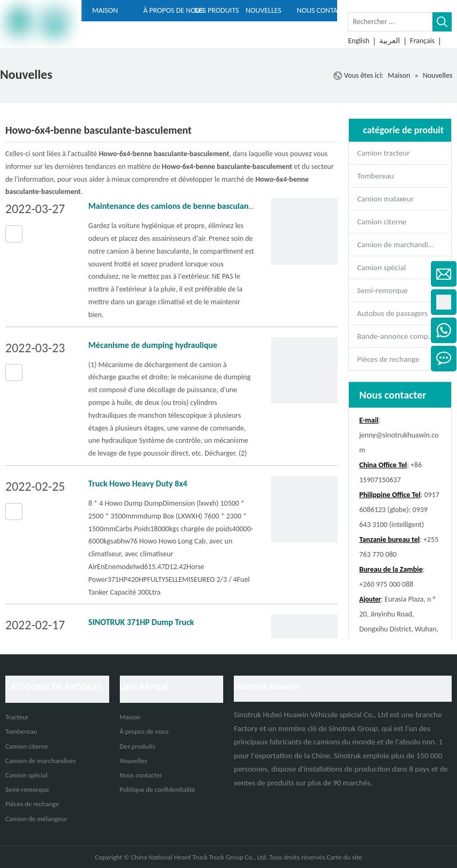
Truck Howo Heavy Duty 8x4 (138, 484)
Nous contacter (141, 775)
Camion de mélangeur (36, 819)
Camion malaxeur (386, 199)
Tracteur (17, 717)
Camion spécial (382, 267)
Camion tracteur (384, 153)
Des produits (138, 746)
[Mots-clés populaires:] (442, 22)
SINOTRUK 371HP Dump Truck (141, 622)
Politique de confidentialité (158, 789)
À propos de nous (144, 731)
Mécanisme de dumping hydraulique (153, 345)
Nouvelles (134, 761)
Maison (130, 717)
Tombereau (376, 176)
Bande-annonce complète (399, 336)
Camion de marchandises (398, 245)
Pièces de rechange (389, 359)
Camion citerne (382, 222)
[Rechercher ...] (390, 22)
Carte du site (344, 857)
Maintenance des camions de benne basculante (172, 206)
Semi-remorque (383, 290)
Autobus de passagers (393, 313)
